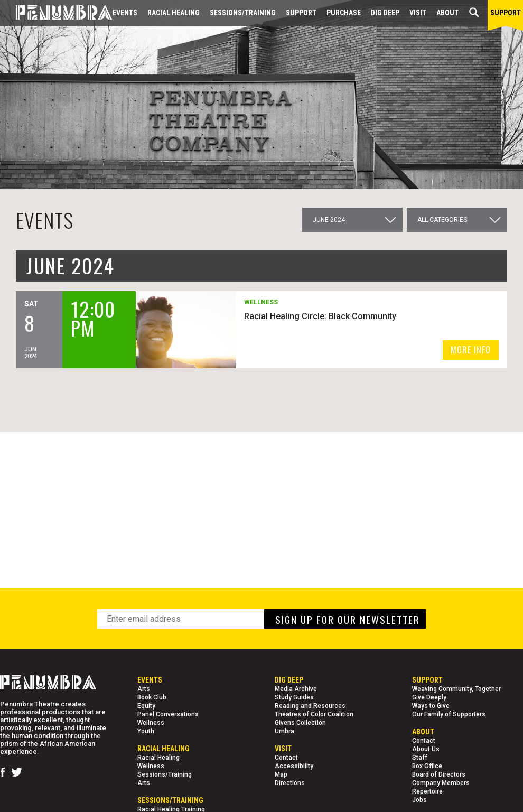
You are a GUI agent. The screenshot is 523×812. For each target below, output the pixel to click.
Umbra (284, 731)
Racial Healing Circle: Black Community (320, 316)
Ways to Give (431, 706)
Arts (144, 689)
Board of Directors (439, 774)
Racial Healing (174, 13)
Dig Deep (385, 13)
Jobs (419, 800)
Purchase (344, 13)
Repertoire (427, 791)
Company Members (441, 783)
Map (281, 774)
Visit (418, 13)
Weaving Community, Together (456, 689)
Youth (146, 731)
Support (301, 13)
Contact (286, 758)
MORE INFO (471, 350)
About (447, 13)
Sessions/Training (243, 13)
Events (125, 13)
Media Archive (296, 689)
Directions (290, 783)
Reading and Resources (310, 706)
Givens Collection (300, 723)
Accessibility (294, 766)
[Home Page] (56, 13)
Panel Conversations (168, 714)
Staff (420, 758)
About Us (426, 749)
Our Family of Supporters (449, 714)
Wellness (151, 723)
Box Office (427, 766)
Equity (146, 706)
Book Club (152, 697)
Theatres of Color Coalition (314, 714)
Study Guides (294, 697)
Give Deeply (429, 697)
